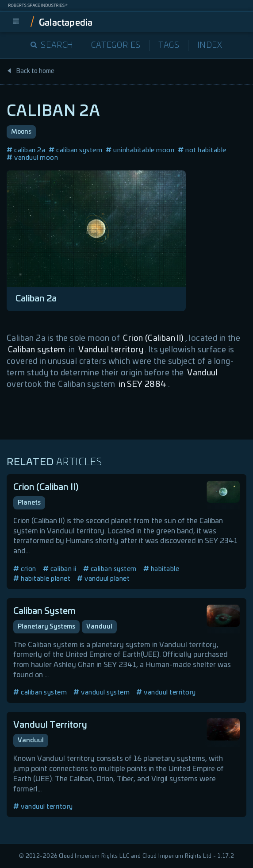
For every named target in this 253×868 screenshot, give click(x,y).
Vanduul (202, 373)
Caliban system (37, 350)
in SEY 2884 (142, 385)
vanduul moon (32, 158)
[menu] (16, 22)
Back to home (31, 71)
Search (52, 46)
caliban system (75, 150)
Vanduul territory (111, 350)
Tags (169, 46)
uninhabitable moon (140, 150)
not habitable (202, 150)
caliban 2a (26, 150)
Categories (116, 46)
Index (210, 46)
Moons (21, 132)
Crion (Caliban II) (153, 339)
